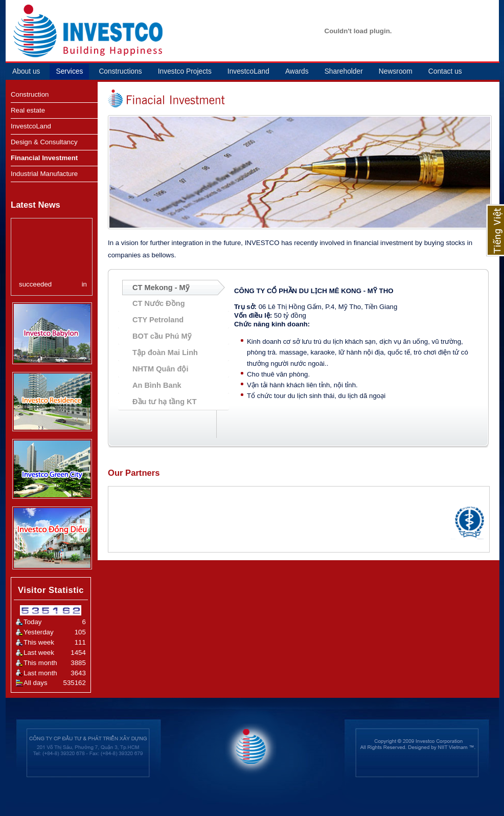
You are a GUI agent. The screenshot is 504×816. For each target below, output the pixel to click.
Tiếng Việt (495, 230)
